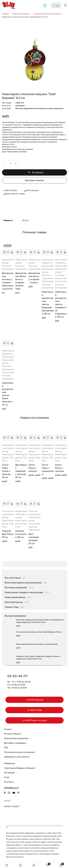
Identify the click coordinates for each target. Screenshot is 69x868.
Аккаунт (8, 730)
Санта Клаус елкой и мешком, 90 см (6, 472)
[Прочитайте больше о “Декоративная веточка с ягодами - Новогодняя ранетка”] (4, 253)
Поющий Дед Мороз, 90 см (8, 535)
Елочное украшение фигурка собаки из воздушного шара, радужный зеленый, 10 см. (40, 622)
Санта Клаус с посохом (59, 469)
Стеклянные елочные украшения (47, 15)
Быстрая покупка (35, 181)
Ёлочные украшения (21, 15)
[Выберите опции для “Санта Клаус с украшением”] (44, 439)
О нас (7, 778)
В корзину (38, 173)
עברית (56, 6)
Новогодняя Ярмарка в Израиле (20, 769)
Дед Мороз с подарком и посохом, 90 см (21, 472)
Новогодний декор (15, 598)
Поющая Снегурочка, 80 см (21, 535)
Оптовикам (9, 774)
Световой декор (14, 603)
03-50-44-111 (17, 677)
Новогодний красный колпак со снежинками (37, 645)
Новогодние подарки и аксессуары (48, 264)
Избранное (9, 764)
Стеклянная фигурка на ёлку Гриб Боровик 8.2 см (39, 633)
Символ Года (12, 608)
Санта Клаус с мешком (33, 469)
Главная (5, 15)
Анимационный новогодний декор (10, 449)
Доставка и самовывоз (15, 744)
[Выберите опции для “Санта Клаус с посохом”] (57, 439)
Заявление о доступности (17, 758)
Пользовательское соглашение (19, 753)
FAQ (6, 749)
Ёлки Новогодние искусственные (23, 584)
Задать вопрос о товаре (15, 195)
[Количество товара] (10, 164)
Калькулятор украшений (16, 739)
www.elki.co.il (18, 858)
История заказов (12, 735)
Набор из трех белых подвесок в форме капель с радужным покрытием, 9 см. (38, 659)
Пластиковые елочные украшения (49, 285)
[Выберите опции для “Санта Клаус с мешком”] (30, 439)
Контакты (9, 783)
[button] (17, 253)
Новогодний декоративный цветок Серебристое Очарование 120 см (61, 305)
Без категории (13, 579)
